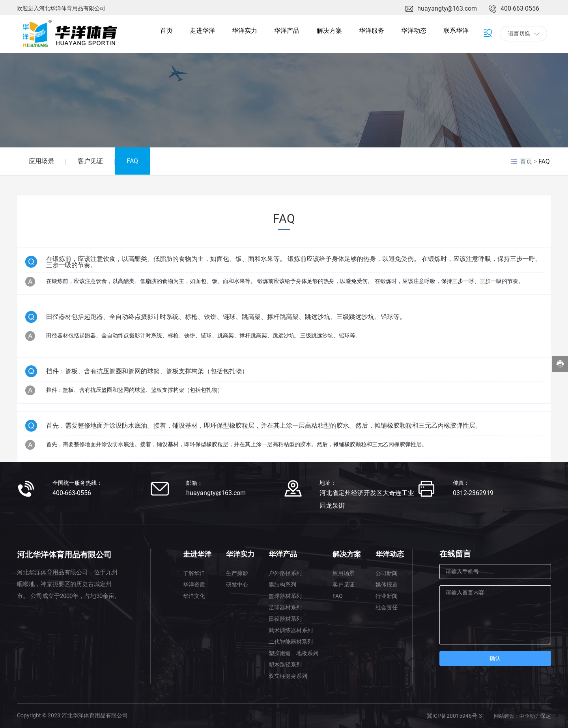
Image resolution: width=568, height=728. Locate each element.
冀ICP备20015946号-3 (454, 716)
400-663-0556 (520, 8)
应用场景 (41, 161)
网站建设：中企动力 (517, 716)
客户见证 (90, 161)
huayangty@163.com (447, 8)
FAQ (132, 161)
